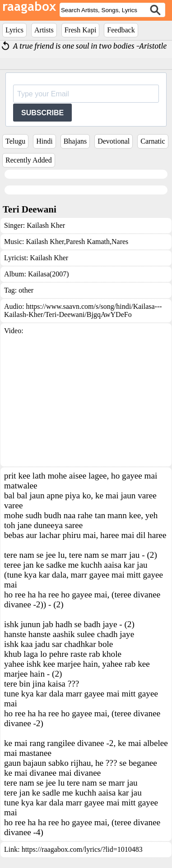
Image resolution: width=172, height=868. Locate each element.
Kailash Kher (46, 225)
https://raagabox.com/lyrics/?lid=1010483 (82, 849)
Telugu (15, 141)
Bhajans (75, 141)
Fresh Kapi (81, 30)
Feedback (121, 30)
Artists (44, 30)
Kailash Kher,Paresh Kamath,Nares (77, 242)
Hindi (44, 141)
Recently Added (29, 160)
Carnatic (153, 141)
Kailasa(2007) (49, 274)
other (26, 290)
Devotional (114, 141)
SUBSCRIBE (42, 113)
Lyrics (14, 30)
